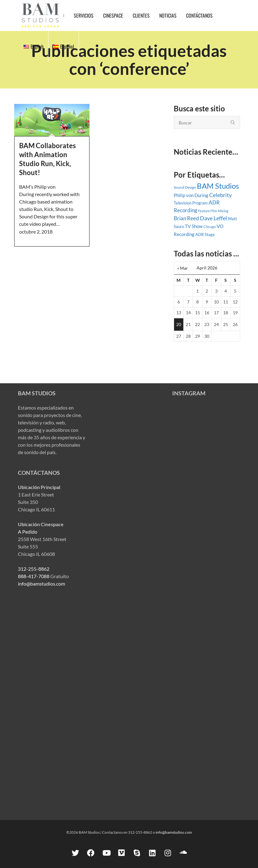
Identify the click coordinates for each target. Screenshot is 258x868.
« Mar (183, 268)
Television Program (191, 203)
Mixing (223, 211)
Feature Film (208, 211)
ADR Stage (205, 234)
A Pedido (28, 532)
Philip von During (191, 195)
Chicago (210, 227)
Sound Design (185, 187)
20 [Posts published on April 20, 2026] (179, 324)
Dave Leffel (214, 218)
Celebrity (221, 195)
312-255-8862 (34, 569)
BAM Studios (218, 186)
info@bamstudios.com (42, 584)
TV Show (194, 226)
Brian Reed (186, 218)
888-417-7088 (34, 576)
